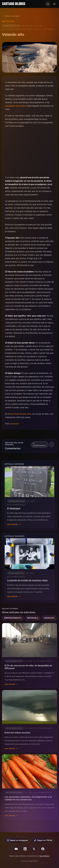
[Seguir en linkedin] (25, 849)
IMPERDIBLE (33, 618)
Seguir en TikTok (43, 840)
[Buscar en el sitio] (48, 4)
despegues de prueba (15, 106)
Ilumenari (15, 424)
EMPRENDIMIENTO (13, 618)
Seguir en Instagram (17, 840)
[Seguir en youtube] (16, 849)
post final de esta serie (21, 414)
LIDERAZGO (49, 618)
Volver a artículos (11, 16)
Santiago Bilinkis (14, 4)
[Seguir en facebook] (43, 849)
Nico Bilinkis (44, 856)
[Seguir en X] (34, 849)
